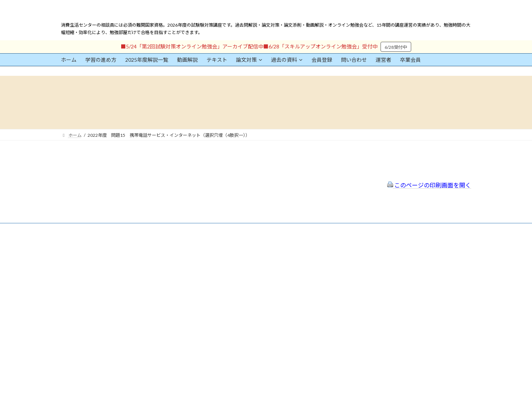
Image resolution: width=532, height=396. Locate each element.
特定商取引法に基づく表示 (235, 259)
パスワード (72, 317)
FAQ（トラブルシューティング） (241, 288)
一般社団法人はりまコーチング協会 (377, 252)
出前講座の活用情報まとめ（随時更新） (248, 298)
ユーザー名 (72, 283)
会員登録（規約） (226, 249)
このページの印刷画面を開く (429, 185)
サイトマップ (221, 278)
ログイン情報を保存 (93, 355)
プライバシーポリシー (230, 269)
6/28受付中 (396, 47)
